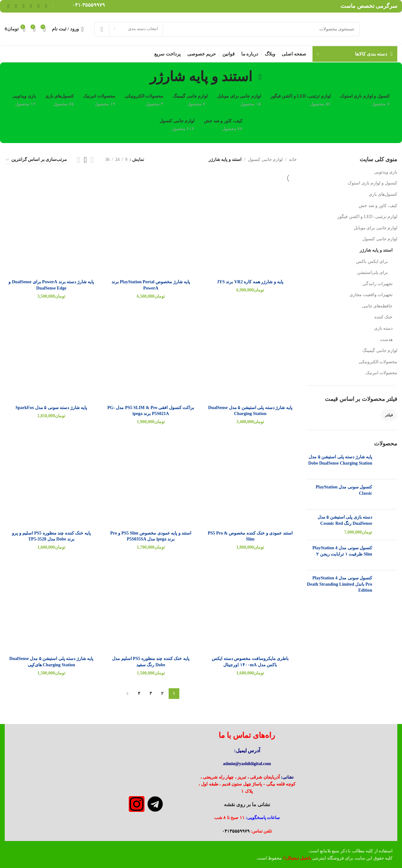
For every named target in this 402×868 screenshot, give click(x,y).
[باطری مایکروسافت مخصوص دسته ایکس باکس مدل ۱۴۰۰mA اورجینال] (250, 606)
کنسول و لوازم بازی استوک (372, 183)
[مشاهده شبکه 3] (85, 160)
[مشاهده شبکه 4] (78, 160)
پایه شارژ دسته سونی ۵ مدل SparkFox (51, 408)
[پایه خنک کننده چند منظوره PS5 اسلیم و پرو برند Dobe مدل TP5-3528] (51, 481)
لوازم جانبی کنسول (380, 239)
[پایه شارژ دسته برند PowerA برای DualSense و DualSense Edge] (51, 229)
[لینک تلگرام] (8, 6)
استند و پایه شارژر (376, 250)
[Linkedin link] (24, 6)
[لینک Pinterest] (31, 6)
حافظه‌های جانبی (378, 306)
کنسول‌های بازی (383, 194)
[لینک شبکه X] (39, 6)
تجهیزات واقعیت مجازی (371, 295)
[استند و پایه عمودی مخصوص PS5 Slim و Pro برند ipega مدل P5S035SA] (151, 481)
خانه (293, 160)
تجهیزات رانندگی (378, 284)
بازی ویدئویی (386, 172)
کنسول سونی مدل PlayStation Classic (344, 490)
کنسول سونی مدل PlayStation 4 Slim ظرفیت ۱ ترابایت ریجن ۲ (342, 551)
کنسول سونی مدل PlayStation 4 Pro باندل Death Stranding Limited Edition (340, 584)
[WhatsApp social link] (16, 6)
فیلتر (389, 415)
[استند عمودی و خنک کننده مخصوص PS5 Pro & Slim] (250, 481)
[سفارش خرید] (36, 160)
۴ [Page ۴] (139, 693)
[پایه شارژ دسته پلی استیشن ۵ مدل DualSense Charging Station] (250, 355)
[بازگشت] (260, 77)
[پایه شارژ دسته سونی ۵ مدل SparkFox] (51, 355)
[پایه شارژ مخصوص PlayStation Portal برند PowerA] (151, 229)
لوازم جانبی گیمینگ (380, 351)
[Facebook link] (46, 6)
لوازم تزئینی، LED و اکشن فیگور (367, 217)
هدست (386, 340)
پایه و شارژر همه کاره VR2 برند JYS (250, 282)
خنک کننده (384, 317)
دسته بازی (383, 328)
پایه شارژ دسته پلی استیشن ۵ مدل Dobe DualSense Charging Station (340, 460)
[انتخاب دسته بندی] (136, 29)
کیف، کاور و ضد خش (378, 206)
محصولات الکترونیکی (378, 362)
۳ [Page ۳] (151, 693)
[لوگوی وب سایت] (382, 29)
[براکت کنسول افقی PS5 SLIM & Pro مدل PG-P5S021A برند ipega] (151, 355)
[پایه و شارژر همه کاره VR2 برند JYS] (250, 229)
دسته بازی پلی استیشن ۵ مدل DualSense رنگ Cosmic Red (345, 520)
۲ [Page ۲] (162, 693)
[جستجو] (227, 29)
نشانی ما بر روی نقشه (247, 804)
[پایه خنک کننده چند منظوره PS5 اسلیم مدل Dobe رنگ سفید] (151, 606)
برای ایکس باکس (372, 261)
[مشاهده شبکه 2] (92, 160)
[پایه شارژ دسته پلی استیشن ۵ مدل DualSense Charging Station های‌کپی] (51, 606)
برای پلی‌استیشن (373, 272)
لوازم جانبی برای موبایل (376, 228)
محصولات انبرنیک (382, 373)
